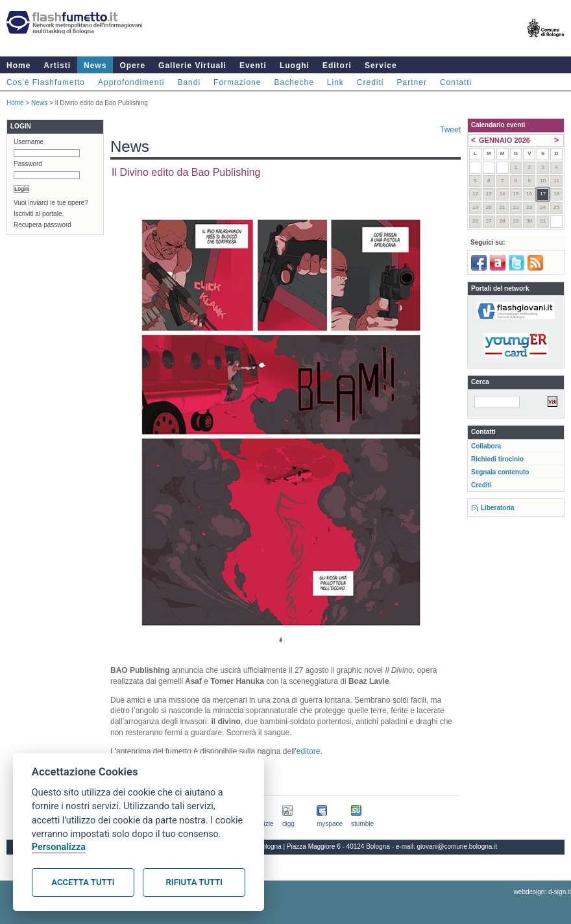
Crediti (371, 82)
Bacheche (294, 82)
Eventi (253, 66)
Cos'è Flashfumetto (46, 82)
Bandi (189, 82)
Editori (337, 66)
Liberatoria (498, 508)
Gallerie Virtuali (192, 66)
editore (309, 751)
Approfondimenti (131, 82)
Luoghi (295, 66)
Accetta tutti (83, 882)
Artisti (57, 66)
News (95, 66)
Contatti (456, 82)
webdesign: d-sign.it (542, 892)
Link (335, 82)
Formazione (237, 82)
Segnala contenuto (500, 472)
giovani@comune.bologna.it (457, 846)
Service (381, 66)
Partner (412, 82)
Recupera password (43, 225)
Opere (132, 66)
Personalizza (59, 847)
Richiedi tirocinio (497, 459)
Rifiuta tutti (194, 882)
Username (29, 142)
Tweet (450, 130)
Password (28, 164)
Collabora (486, 446)
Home (18, 66)
